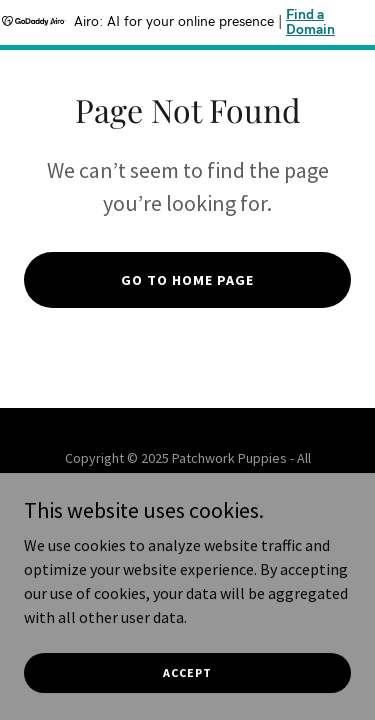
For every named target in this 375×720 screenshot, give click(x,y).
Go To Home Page (187, 280)
